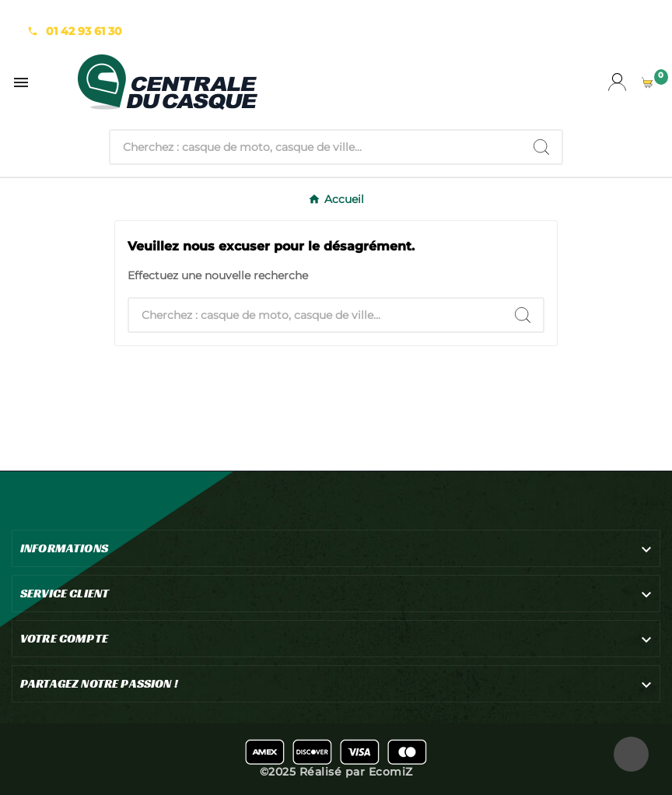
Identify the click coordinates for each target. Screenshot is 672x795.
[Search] (541, 147)
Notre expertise (69, 16)
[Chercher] (316, 147)
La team (148, 16)
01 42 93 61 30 (84, 31)
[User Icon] (617, 82)
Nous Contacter (229, 16)
